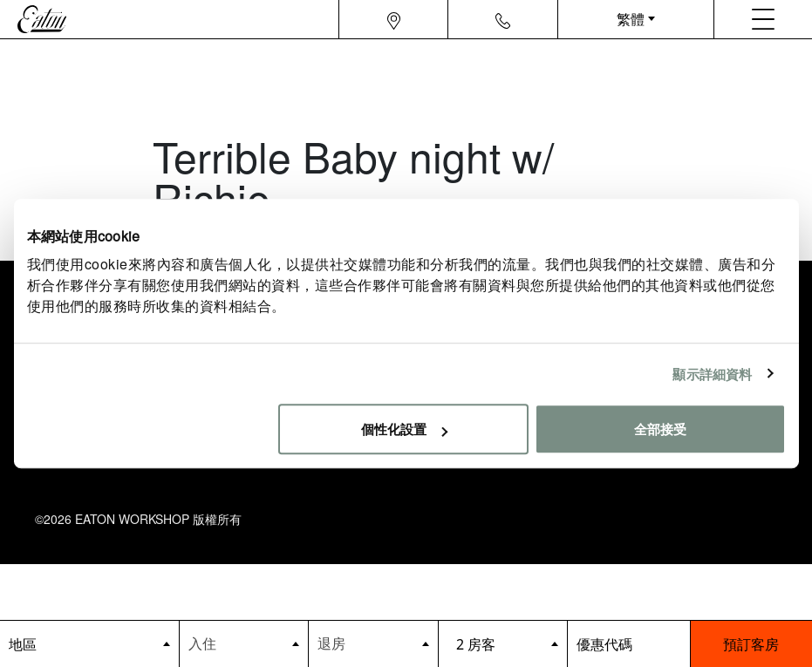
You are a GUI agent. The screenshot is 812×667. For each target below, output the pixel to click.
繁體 (631, 19)
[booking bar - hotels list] (89, 644)
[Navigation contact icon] (503, 19)
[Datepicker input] (244, 643)
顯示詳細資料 (712, 374)
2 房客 (476, 644)
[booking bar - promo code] (628, 644)
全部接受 (660, 429)
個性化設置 (404, 429)
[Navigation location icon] (394, 19)
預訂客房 (751, 644)
